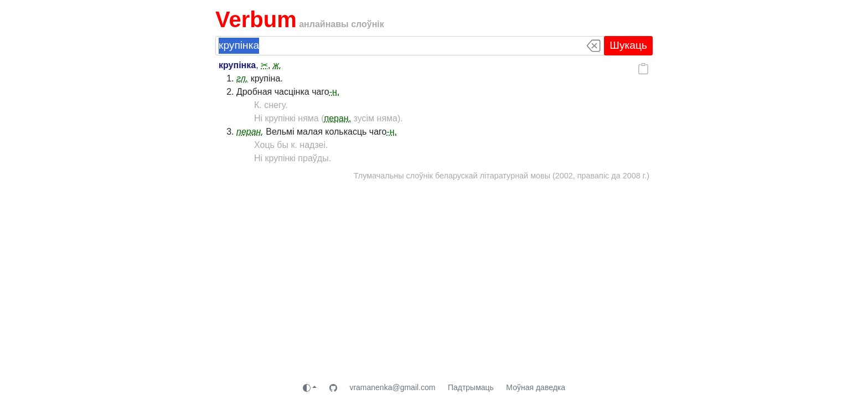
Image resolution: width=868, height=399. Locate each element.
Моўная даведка (536, 387)
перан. (338, 118)
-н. (335, 92)
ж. (277, 65)
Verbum (256, 19)
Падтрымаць (471, 387)
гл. (242, 78)
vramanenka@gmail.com (392, 387)
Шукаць (628, 45)
